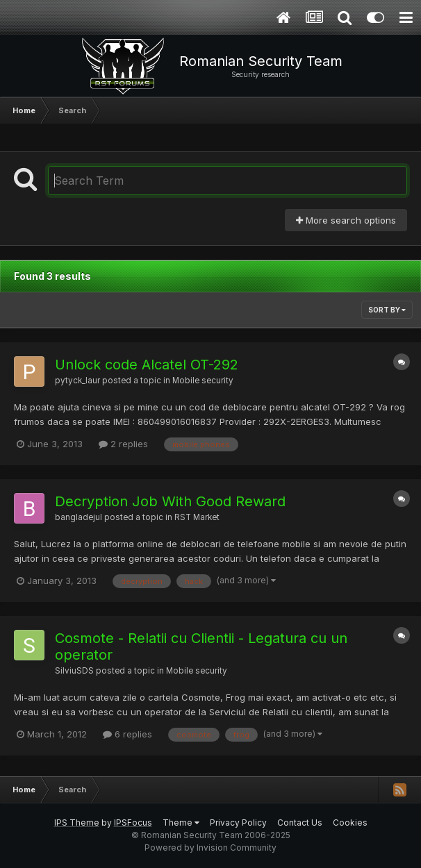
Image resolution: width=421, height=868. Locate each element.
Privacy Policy (238, 823)
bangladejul (79, 517)
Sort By (387, 310)
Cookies (350, 823)
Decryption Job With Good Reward (170, 501)
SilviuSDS (74, 671)
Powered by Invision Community (210, 848)
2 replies (123, 444)
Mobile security (203, 381)
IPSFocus (133, 823)
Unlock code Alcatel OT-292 (147, 365)
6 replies (127, 734)
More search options (346, 220)
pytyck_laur (77, 381)
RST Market (197, 517)
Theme (181, 823)
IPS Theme (77, 823)
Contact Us (300, 823)
